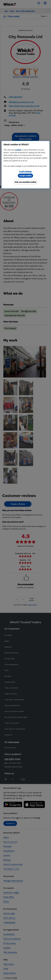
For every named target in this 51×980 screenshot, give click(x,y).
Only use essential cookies (25, 182)
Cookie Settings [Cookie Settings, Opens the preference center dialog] (25, 172)
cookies (18, 150)
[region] (25, 165)
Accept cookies (25, 176)
